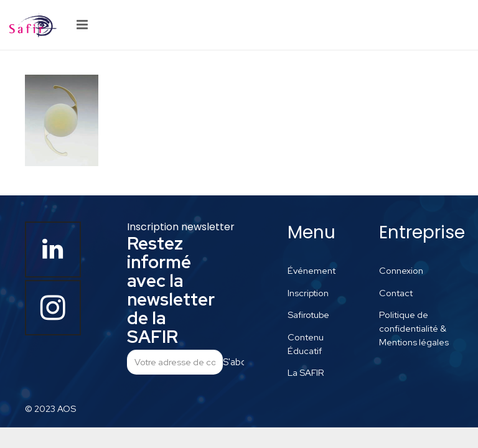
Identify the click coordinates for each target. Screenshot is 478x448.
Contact (396, 293)
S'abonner (233, 362)
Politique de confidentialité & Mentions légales (414, 328)
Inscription (308, 293)
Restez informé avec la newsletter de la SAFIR (171, 290)
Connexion (401, 270)
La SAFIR (306, 372)
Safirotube (308, 315)
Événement (312, 270)
